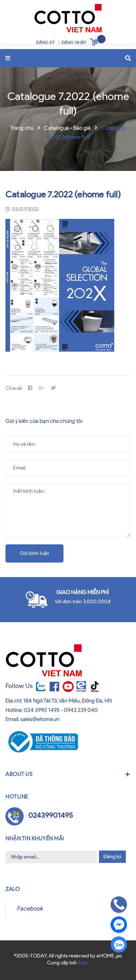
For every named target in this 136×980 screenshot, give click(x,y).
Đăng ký (112, 857)
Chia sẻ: (14, 388)
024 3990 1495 (42, 710)
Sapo (83, 963)
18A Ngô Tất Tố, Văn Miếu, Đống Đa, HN (67, 701)
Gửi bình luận (35, 553)
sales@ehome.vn (40, 719)
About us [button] (68, 774)
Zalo (13, 889)
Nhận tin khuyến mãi (35, 839)
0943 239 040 (81, 710)
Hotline (17, 797)
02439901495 (51, 815)
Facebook (30, 908)
